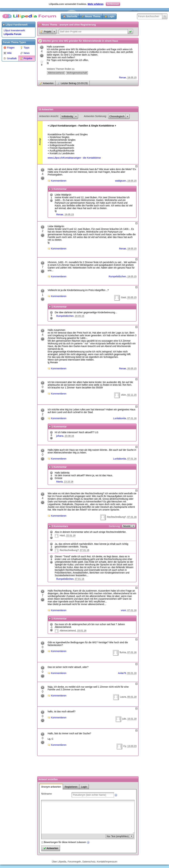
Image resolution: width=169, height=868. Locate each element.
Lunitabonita (119, 418)
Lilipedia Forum (13, 34)
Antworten (48, 83)
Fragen (9, 48)
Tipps (25, 48)
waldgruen (121, 181)
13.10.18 (69, 482)
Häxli (62, 535)
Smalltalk (10, 58)
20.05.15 (132, 297)
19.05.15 (132, 181)
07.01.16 (132, 418)
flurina (123, 652)
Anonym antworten (51, 787)
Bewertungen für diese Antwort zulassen (65, 842)
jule (124, 719)
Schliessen (113, 4)
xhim (124, 395)
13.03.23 (132, 746)
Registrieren (71, 787)
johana (60, 436)
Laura (123, 697)
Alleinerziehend (56, 73)
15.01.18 (82, 631)
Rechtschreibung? (117, 517)
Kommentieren (59, 181)
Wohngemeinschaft (77, 73)
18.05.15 (132, 78)
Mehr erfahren (96, 4)
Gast (124, 297)
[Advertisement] (15, 114)
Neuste (127, 526)
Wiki (8, 53)
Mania (59, 482)
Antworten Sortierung (95, 116)
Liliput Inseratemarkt (14, 30)
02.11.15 (132, 395)
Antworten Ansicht (49, 116)
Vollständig (67, 116)
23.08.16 (69, 436)
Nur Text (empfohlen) (118, 836)
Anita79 (122, 673)
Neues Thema (93, 16)
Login (111, 16)
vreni (123, 610)
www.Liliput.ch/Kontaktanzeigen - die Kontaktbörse (74, 158)
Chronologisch (117, 116)
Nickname (46, 794)
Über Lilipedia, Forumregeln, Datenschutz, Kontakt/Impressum (85, 862)
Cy (125, 746)
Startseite (72, 16)
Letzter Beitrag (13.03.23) (74, 83)
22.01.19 (71, 535)
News (25, 53)
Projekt (46, 32)
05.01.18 (132, 673)
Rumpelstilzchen (117, 276)
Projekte (26, 58)
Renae (122, 78)
